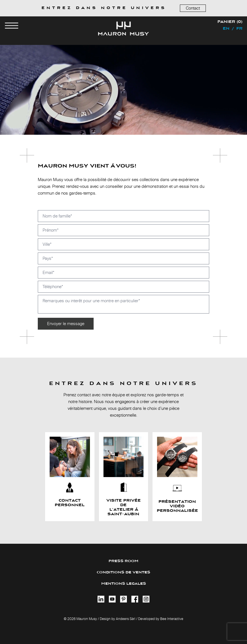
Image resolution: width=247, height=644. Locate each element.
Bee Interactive (172, 619)
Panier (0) (230, 22)
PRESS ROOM (123, 561)
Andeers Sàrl (126, 619)
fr (239, 29)
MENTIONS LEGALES (124, 584)
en (226, 29)
